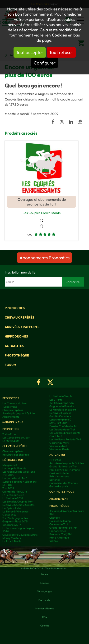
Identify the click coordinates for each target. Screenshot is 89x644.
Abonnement (59, 499)
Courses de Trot (59, 524)
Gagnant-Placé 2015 (15, 521)
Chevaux (55, 518)
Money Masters (12, 538)
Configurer (45, 63)
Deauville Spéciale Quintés (18, 505)
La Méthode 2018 (13, 498)
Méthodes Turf (13, 460)
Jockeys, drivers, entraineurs (67, 511)
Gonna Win (9, 515)
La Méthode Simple (61, 396)
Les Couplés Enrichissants (42, 213)
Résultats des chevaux (16, 455)
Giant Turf (56, 436)
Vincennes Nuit (58, 446)
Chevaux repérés (19, 317)
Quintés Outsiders (60, 416)
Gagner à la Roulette (62, 406)
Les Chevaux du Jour (15, 403)
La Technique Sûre (13, 495)
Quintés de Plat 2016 (15, 492)
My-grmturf (10, 465)
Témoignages (44, 591)
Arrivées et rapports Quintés (67, 463)
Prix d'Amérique (59, 476)
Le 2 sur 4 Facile (12, 541)
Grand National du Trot (63, 466)
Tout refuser (61, 52)
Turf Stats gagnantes (15, 518)
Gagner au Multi (59, 443)
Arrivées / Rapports (22, 327)
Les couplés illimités (14, 468)
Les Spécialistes (12, 508)
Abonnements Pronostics (44, 258)
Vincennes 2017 (12, 525)
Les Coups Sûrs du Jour (16, 438)
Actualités (14, 346)
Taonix (44, 574)
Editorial (55, 480)
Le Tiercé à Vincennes (15, 512)
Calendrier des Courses (63, 483)
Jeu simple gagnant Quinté (19, 413)
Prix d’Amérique (59, 538)
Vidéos (54, 541)
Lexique (45, 583)
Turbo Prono (10, 407)
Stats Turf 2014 (59, 423)
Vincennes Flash (59, 449)
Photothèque (17, 355)
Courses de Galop (60, 521)
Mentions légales (44, 608)
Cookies (59, 35)
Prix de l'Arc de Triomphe (65, 470)
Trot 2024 (8, 488)
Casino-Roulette (59, 473)
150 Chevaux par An (61, 403)
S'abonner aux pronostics (13, 425)
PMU (52, 514)
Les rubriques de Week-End (19, 472)
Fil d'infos (55, 460)
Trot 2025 (8, 475)
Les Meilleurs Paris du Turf (65, 439)
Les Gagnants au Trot (62, 429)
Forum (10, 365)
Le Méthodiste (11, 441)
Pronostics (15, 308)
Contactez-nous (62, 492)
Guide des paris (59, 486)
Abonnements (11, 417)
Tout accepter (30, 52)
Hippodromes (16, 336)
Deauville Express (60, 413)
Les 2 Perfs (56, 400)
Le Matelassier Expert (63, 410)
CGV (45, 617)
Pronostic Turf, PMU (61, 534)
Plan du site (44, 600)
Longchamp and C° (61, 420)
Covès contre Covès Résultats (20, 535)
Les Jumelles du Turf (15, 478)
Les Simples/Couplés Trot (17, 502)
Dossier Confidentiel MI (63, 426)
